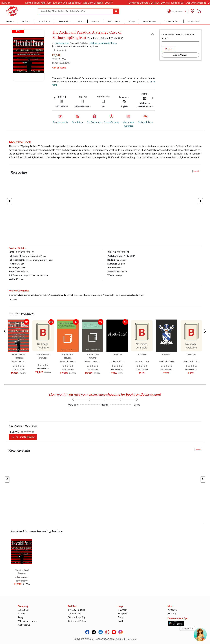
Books (9, 21)
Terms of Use (75, 613)
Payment (123, 610)
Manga (132, 21)
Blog (21, 617)
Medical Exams (114, 21)
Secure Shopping (77, 617)
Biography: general (93, 295)
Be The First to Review (23, 437)
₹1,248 (56, 55)
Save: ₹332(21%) (61, 63)
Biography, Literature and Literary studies (29, 295)
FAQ (120, 621)
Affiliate (172, 610)
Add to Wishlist (180, 55)
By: (61, 43)
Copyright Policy (77, 621)
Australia (13, 299)
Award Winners (150, 21)
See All (196, 171)
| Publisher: (97, 43)
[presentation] (54, 98)
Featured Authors (172, 21)
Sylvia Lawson (62, 43)
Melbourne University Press (103, 43)
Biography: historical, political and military (125, 295)
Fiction (25, 21)
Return (122, 617)
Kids (80, 21)
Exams (95, 21)
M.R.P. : (59, 59)
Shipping (123, 613)
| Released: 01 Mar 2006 (111, 38)
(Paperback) (93, 38)
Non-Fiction (43, 21)
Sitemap (172, 613)
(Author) (74, 43)
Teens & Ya (63, 21)
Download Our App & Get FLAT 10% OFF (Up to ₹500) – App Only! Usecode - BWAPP (84, 3)
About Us (23, 610)
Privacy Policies (76, 610)
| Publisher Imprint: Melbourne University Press (75, 46)
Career (22, 613)
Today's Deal (193, 21)
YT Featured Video (28, 621)
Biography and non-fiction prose (66, 295)
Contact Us (24, 625)
